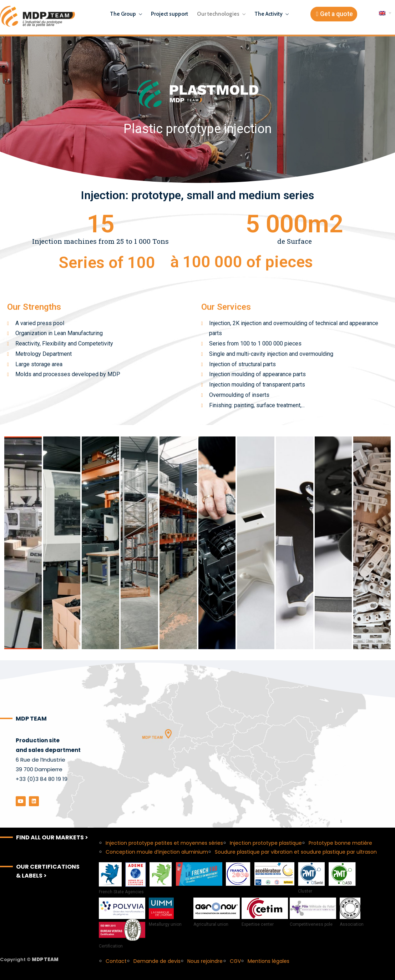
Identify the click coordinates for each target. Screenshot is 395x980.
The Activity (269, 14)
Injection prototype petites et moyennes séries (164, 843)
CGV (235, 961)
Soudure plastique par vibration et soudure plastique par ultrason (296, 852)
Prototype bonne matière (340, 843)
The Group (123, 14)
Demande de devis (157, 961)
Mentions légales (269, 961)
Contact (116, 961)
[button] (334, 14)
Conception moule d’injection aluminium (157, 852)
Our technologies (218, 14)
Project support (169, 14)
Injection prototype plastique (266, 843)
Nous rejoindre (205, 961)
